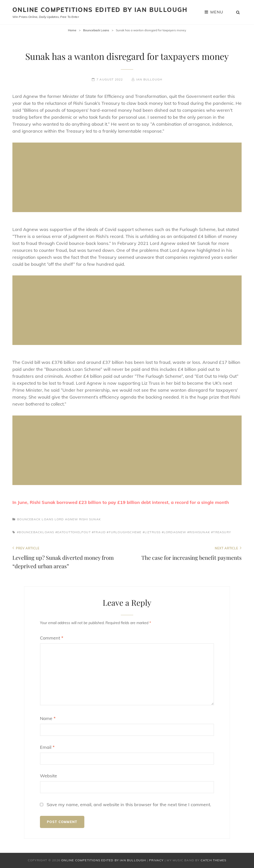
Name (48, 718)
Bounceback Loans (96, 30)
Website (48, 776)
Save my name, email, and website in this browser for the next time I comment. (129, 805)
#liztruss (152, 532)
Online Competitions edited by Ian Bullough (100, 10)
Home (72, 30)
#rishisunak (199, 532)
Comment (52, 638)
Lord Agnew (66, 519)
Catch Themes (213, 860)
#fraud (99, 532)
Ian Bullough (149, 79)
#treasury (221, 532)
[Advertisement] (128, 178)
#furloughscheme (124, 532)
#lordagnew (174, 532)
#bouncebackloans (35, 532)
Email (47, 747)
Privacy (156, 860)
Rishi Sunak (90, 519)
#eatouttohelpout (73, 532)
